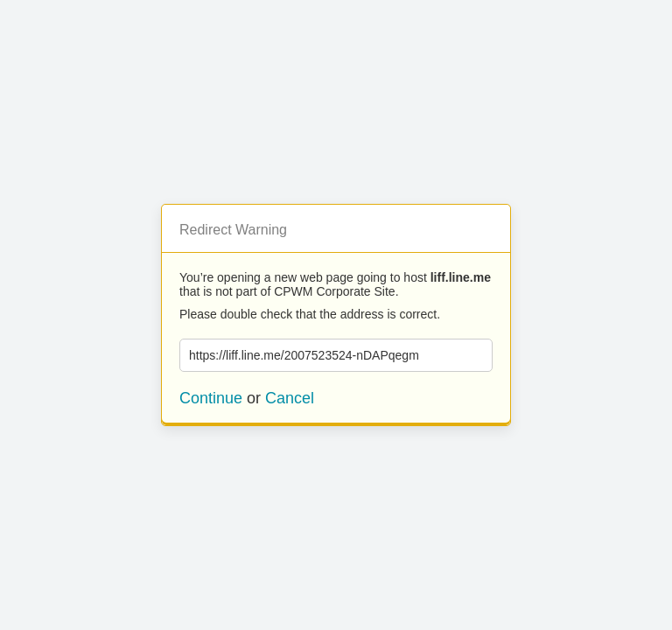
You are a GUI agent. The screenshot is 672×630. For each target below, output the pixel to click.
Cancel (290, 398)
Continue (211, 398)
